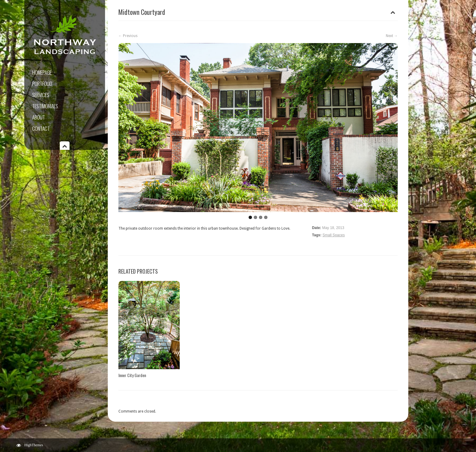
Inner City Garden (132, 375)
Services (41, 95)
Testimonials (45, 106)
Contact (41, 128)
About (39, 117)
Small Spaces (333, 235)
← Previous (128, 36)
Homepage (42, 72)
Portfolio (42, 84)
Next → (392, 36)
